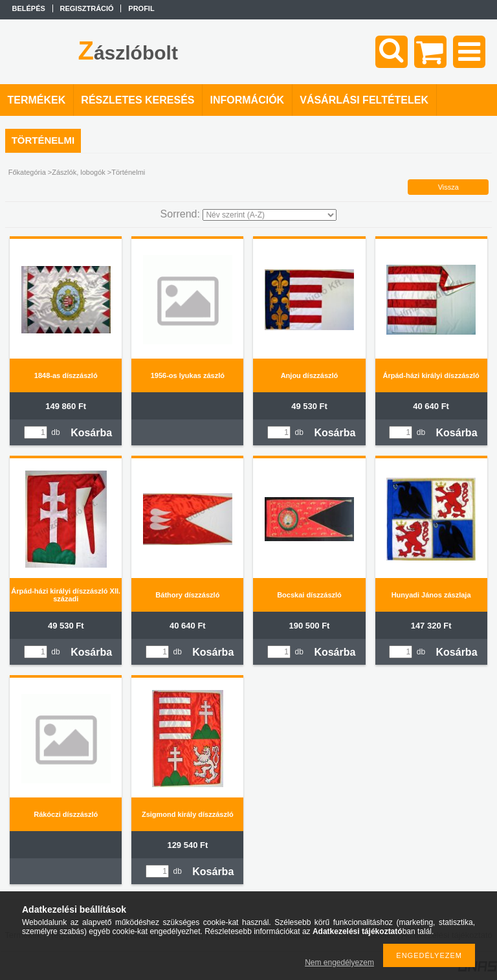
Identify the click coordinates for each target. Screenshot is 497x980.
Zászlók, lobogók (79, 172)
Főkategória (27, 172)
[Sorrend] (270, 215)
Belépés (29, 8)
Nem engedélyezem (339, 963)
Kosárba (91, 433)
